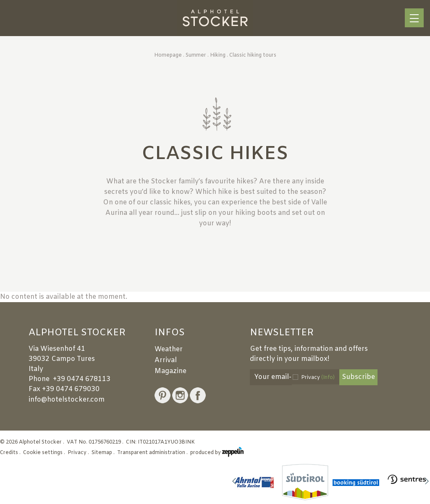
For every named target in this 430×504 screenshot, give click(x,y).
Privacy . (79, 453)
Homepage (168, 55)
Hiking (218, 55)
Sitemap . (104, 453)
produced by (217, 453)
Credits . (11, 453)
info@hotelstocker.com (67, 400)
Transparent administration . (153, 453)
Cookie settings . (45, 453)
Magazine (170, 371)
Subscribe (358, 377)
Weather (169, 349)
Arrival (166, 360)
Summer (196, 55)
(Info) (328, 378)
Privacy (318, 378)
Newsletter (282, 333)
